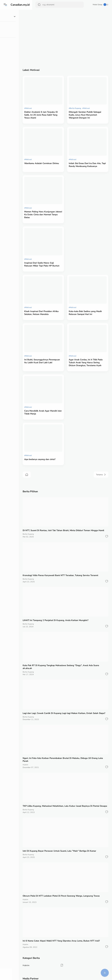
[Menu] (6, 5)
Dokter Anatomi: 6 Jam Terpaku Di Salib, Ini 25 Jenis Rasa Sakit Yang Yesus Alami (53, 104)
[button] (106, 461)
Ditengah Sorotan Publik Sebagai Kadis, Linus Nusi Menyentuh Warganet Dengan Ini (90, 105)
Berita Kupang (82, 97)
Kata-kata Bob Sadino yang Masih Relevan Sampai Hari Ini (90, 267)
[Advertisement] (72, 39)
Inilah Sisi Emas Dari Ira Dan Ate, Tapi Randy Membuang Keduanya (89, 147)
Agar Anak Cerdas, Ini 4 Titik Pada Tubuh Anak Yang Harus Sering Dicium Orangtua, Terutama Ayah (90, 307)
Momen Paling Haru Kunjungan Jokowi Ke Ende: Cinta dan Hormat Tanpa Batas (53, 187)
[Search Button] (40, 5)
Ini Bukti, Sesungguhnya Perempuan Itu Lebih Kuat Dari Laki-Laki (53, 305)
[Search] (60, 5)
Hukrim (39, 671)
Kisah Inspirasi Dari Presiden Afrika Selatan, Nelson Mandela (53, 267)
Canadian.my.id (21, 5)
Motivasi (42, 97)
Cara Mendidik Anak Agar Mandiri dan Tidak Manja (50, 347)
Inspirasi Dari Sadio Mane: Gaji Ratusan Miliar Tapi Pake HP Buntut (52, 228)
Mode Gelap (100, 5)
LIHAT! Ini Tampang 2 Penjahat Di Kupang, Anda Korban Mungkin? (69, 538)
